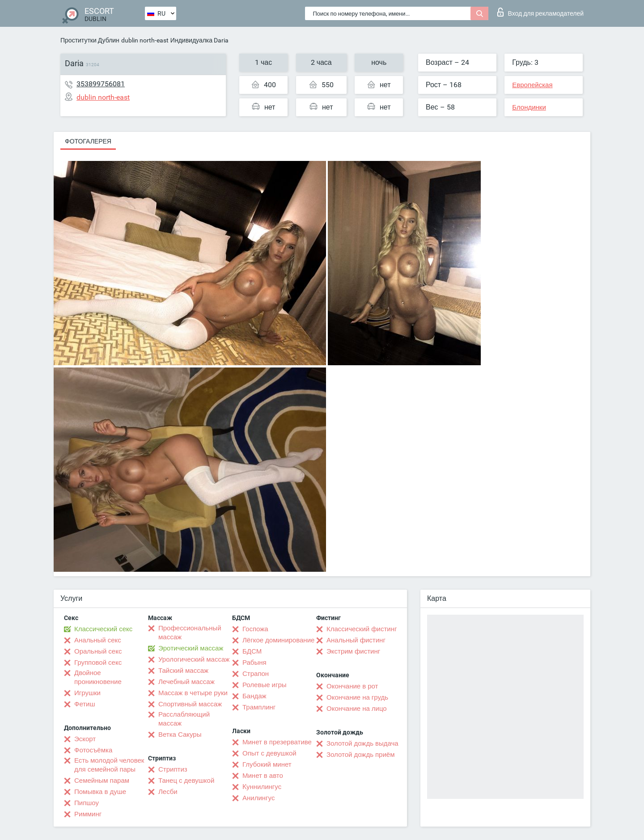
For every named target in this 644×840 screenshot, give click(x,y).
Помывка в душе (100, 792)
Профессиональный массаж (190, 633)
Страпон (256, 674)
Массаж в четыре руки (193, 693)
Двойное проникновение (98, 677)
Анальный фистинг (356, 640)
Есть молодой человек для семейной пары (109, 765)
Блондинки (529, 107)
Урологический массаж (194, 659)
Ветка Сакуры (180, 734)
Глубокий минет (267, 764)
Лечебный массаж (186, 682)
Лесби (168, 792)
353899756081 (101, 84)
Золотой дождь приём (360, 755)
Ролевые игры (265, 685)
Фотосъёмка (93, 750)
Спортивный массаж (190, 704)
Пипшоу (87, 803)
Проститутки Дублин (90, 40)
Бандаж (254, 696)
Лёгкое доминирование (278, 640)
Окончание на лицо (357, 709)
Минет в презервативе (277, 742)
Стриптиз (173, 769)
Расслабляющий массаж (184, 719)
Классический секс (103, 629)
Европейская (532, 85)
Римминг (88, 814)
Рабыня (254, 663)
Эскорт (85, 739)
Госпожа (255, 629)
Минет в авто (263, 776)
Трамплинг (259, 707)
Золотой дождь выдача (362, 743)
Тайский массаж (183, 671)
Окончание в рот (352, 686)
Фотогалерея (88, 141)
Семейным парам (102, 781)
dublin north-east (145, 40)
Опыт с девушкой (269, 753)
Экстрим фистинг (353, 651)
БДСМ (252, 651)
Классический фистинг (362, 629)
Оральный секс (98, 651)
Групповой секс (98, 663)
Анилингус (258, 798)
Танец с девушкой (186, 781)
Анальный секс (98, 640)
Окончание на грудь (357, 697)
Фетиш (85, 704)
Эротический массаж (191, 648)
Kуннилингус (262, 787)
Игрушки (87, 693)
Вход (540, 12)
